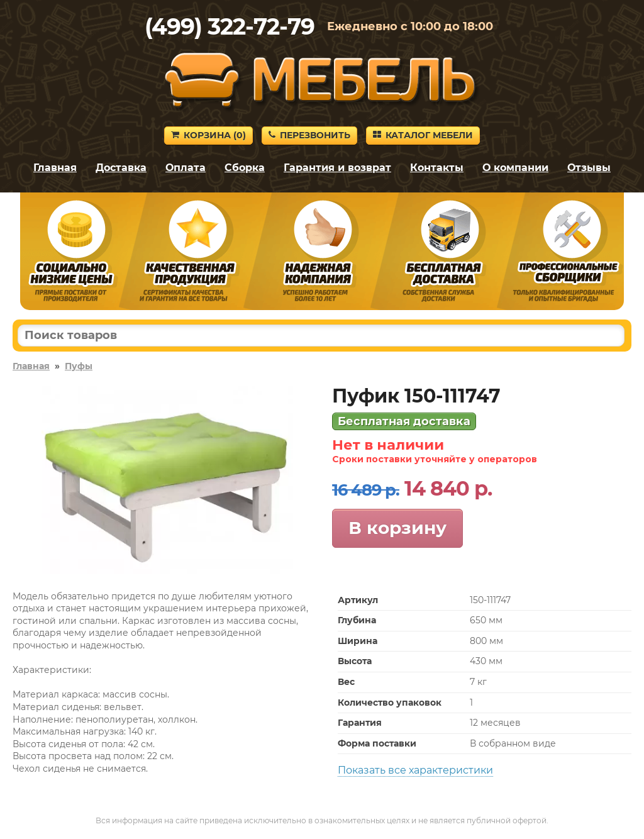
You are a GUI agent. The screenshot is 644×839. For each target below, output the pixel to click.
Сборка (245, 168)
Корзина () (208, 135)
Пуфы (79, 366)
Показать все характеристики (415, 770)
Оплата (186, 168)
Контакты (437, 168)
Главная (55, 168)
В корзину (397, 528)
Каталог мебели (423, 135)
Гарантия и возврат (337, 168)
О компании (515, 168)
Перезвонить (309, 135)
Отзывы (589, 168)
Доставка (121, 168)
